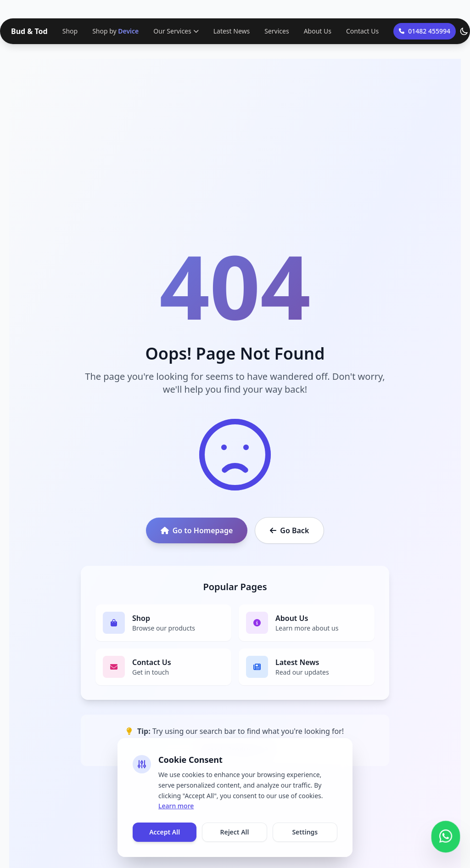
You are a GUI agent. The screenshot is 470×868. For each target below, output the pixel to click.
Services (277, 31)
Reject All (234, 832)
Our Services (176, 31)
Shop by (115, 31)
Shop (70, 31)
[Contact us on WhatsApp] (446, 835)
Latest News (232, 31)
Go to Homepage (197, 530)
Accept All (165, 832)
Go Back (289, 530)
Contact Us (362, 31)
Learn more (176, 806)
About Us (318, 31)
